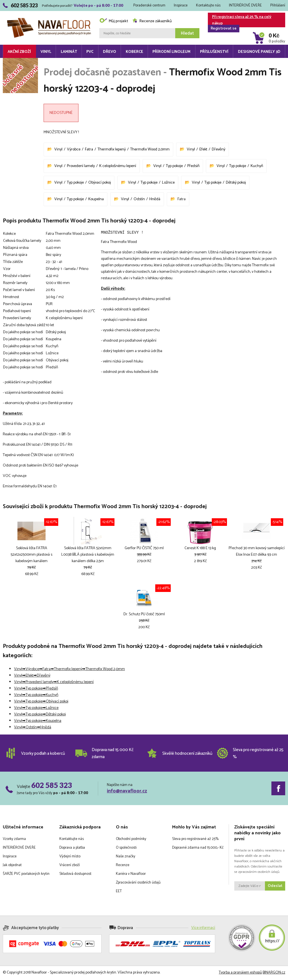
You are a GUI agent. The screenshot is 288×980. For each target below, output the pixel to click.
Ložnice (168, 183)
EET (119, 892)
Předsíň (193, 166)
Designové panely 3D (259, 52)
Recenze (123, 866)
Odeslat (275, 887)
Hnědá (155, 199)
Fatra (89, 149)
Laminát (69, 52)
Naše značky (126, 857)
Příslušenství (214, 52)
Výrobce (74, 149)
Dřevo (110, 52)
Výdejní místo (70, 857)
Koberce (134, 52)
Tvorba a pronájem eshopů (240, 973)
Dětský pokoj (236, 183)
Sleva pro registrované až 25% (195, 840)
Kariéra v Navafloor (131, 875)
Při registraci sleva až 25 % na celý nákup (240, 21)
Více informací (203, 929)
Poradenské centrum (149, 5)
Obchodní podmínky (131, 840)
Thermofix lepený (112, 149)
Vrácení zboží (70, 866)
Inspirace (181, 5)
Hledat (187, 33)
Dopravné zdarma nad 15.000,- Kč (198, 849)
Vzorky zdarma (14, 840)
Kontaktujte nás (208, 5)
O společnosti (126, 849)
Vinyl (46, 52)
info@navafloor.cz (127, 792)
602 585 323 (52, 786)
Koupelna (96, 199)
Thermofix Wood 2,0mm (150, 149)
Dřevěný (219, 149)
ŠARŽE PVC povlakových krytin (26, 875)
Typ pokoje (174, 166)
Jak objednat (12, 866)
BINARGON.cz (274, 973)
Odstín (139, 199)
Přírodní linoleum (171, 52)
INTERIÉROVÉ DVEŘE (245, 5)
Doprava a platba (72, 849)
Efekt (203, 149)
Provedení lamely (81, 166)
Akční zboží (19, 52)
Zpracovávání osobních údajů (138, 883)
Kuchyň (257, 166)
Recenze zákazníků (152, 21)
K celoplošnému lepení (118, 166)
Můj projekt (114, 21)
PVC (90, 52)
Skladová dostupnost (75, 875)
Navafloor (49, 20)
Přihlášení (278, 5)
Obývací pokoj (100, 183)
